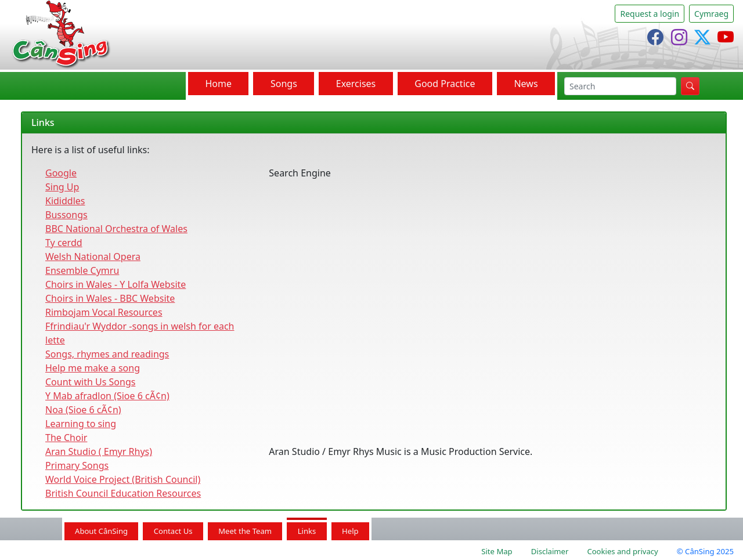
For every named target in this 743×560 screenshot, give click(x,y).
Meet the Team (245, 531)
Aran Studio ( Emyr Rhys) (99, 451)
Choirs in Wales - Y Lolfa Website (116, 284)
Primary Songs (77, 465)
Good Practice (445, 84)
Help (350, 531)
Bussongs (66, 215)
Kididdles (65, 201)
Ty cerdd (64, 243)
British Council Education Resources (123, 493)
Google (61, 173)
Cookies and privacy (622, 551)
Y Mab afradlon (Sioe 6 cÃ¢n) (107, 396)
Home (218, 84)
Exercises (356, 84)
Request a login (650, 14)
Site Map (497, 551)
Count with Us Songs (90, 382)
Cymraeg (711, 14)
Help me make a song (93, 368)
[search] (620, 86)
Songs (284, 84)
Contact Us (173, 531)
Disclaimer (550, 551)
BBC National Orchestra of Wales (116, 229)
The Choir (66, 438)
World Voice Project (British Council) (123, 479)
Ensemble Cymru (82, 270)
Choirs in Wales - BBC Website (110, 298)
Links (307, 531)
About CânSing (101, 531)
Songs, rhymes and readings (107, 354)
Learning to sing (81, 424)
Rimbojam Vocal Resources (104, 312)
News (526, 84)
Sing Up (62, 187)
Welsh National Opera (93, 256)
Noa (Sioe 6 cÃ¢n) (83, 410)
